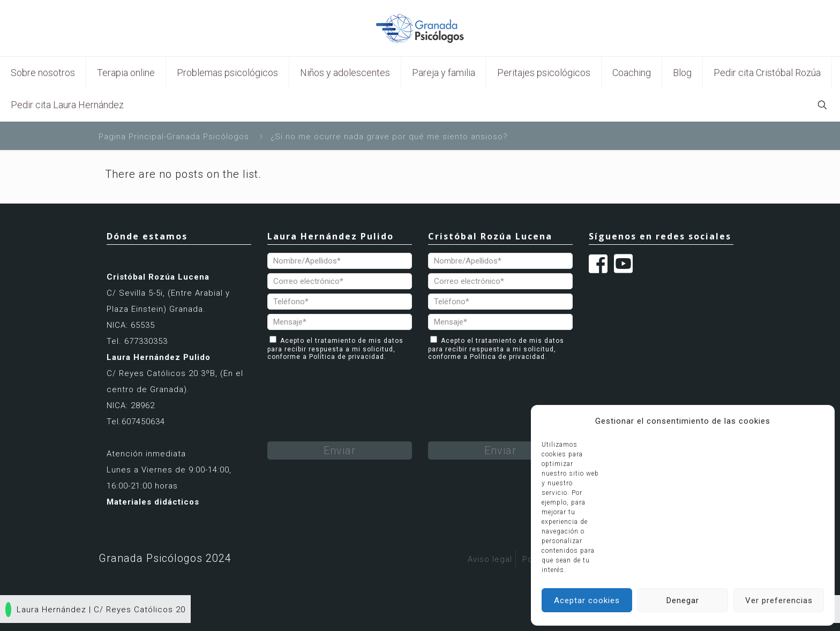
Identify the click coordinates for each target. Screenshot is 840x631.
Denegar (683, 600)
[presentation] (349, 387)
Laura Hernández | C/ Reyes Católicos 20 (95, 610)
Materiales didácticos (153, 502)
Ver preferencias (779, 600)
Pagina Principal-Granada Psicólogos (174, 137)
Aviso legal (490, 559)
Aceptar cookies (587, 600)
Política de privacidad (347, 357)
